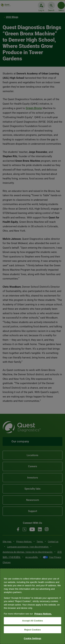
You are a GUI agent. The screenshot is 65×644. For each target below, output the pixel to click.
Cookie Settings (32, 638)
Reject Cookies (32, 630)
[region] (32, 606)
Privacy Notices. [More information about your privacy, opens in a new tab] (43, 614)
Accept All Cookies (33, 621)
